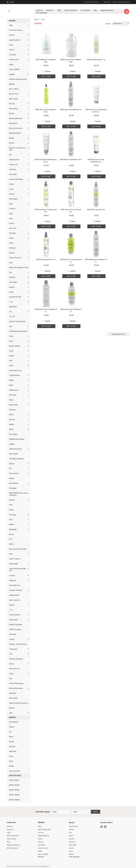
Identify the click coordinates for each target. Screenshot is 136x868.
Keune (11, 351)
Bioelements (13, 109)
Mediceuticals (14, 390)
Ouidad (12, 478)
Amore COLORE (14, 69)
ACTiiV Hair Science (16, 30)
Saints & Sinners (15, 559)
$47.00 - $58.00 (14, 795)
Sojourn (12, 605)
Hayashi (12, 287)
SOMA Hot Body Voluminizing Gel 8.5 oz (46, 161)
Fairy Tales (13, 228)
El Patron (12, 209)
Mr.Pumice (12, 410)
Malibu (11, 380)
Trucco (11, 674)
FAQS (59, 10)
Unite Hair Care (14, 669)
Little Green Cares (15, 370)
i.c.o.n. (11, 302)
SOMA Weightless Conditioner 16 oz (96, 261)
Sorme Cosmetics (15, 615)
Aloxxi (11, 45)
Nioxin (11, 429)
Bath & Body (13, 99)
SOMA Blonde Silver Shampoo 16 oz (46, 310)
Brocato (12, 143)
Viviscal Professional (16, 683)
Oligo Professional (15, 449)
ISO (10, 312)
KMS (11, 361)
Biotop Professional (16, 118)
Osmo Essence (14, 473)
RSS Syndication (42, 13)
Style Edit (12, 634)
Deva (11, 204)
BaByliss (12, 84)
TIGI (11, 654)
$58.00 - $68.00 (14, 800)
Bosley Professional (16, 128)
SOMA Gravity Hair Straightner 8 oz (71, 310)
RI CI (11, 539)
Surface (12, 639)
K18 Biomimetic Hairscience (18, 331)
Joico (11, 326)
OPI (10, 468)
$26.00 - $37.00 (14, 785)
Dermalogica (13, 199)
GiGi (10, 272)
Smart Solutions (15, 600)
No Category (13, 434)
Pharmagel (13, 488)
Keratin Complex (15, 346)
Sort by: (108, 24)
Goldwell (12, 277)
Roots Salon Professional (18, 549)
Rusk (11, 554)
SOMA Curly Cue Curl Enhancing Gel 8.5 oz (96, 111)
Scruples (12, 575)
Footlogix (12, 248)
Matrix (11, 385)
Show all (41, 857)
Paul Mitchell (14, 483)
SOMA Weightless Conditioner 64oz (46, 61)
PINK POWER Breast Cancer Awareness (18, 494)
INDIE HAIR (13, 307)
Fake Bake (13, 233)
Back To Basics (14, 89)
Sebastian (13, 580)
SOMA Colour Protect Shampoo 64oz (71, 61)
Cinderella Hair (14, 160)
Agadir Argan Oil (15, 40)
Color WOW (13, 174)
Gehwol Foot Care (15, 258)
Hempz (11, 292)
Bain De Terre (14, 94)
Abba (11, 25)
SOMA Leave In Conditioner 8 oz (71, 110)
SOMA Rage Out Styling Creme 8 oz (71, 261)
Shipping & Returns (107, 10)
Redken (12, 524)
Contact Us (50, 10)
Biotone (12, 113)
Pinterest (105, 827)
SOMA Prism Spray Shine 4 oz (46, 259)
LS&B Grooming (14, 375)
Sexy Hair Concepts (16, 590)
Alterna (12, 50)
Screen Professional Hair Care (17, 570)
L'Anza (11, 366)
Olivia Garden (14, 454)
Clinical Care (13, 165)
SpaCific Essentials (16, 625)
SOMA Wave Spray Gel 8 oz (96, 209)
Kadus (11, 336)
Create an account (124, 2)
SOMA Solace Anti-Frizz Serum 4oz (71, 211)
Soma (11, 610)
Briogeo (12, 138)
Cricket (11, 184)
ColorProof (13, 169)
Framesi (12, 253)
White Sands (13, 698)
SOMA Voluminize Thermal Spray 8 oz (46, 211)
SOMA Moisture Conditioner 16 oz (71, 159)
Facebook (102, 827)
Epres (11, 214)
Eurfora (12, 223)
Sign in (115, 2)
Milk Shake (13, 395)
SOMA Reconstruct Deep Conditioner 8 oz (96, 161)
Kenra (11, 341)
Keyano (12, 356)
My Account (107, 2)
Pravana (12, 500)
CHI (10, 155)
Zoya (11, 713)
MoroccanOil (13, 405)
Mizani (11, 400)
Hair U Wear (13, 282)
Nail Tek (12, 419)
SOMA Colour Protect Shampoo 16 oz (46, 111)
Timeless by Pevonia (16, 659)
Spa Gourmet (14, 620)
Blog (95, 10)
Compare (48, 71)
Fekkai (11, 243)
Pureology (13, 515)
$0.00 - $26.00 (14, 780)
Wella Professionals (16, 688)
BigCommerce (46, 866)
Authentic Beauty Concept (18, 79)
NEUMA (12, 424)
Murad (11, 415)
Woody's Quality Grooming (18, 703)
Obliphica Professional (17, 439)
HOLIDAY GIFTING (15, 297)
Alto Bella (13, 55)
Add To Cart (46, 76)
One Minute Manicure (16, 459)
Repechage (13, 529)
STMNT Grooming (15, 629)
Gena (11, 263)
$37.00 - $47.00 (14, 790)
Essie (11, 218)
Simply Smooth (14, 595)
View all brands (15, 771)
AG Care (12, 35)
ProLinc (12, 510)
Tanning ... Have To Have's (18, 644)
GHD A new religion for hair (18, 267)
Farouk (11, 238)
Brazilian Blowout (15, 133)
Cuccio (11, 189)
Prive (11, 505)
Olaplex (12, 444)
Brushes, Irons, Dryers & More (17, 149)
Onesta (12, 464)
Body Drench (13, 123)
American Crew (14, 60)
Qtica (11, 520)
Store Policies (85, 10)
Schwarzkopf (14, 564)
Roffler (11, 544)
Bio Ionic (12, 104)
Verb (11, 678)
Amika (11, 64)
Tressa (11, 664)
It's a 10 (12, 316)
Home (36, 19)
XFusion (12, 708)
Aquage (12, 74)
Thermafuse (13, 649)
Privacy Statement (71, 10)
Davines (12, 194)
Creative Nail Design (16, 179)
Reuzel (11, 534)
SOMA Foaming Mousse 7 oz (96, 60)
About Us (39, 10)
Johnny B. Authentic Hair (17, 321)
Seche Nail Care (15, 585)
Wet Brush (13, 693)
